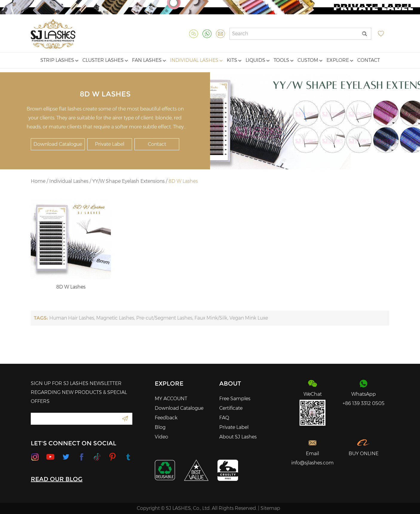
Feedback (166, 418)
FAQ (224, 418)
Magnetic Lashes (115, 318)
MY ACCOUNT (171, 399)
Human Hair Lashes (72, 318)
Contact (369, 60)
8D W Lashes (183, 181)
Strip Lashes (59, 60)
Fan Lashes (149, 60)
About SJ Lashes (238, 437)
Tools (283, 60)
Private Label (110, 144)
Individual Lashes (196, 60)
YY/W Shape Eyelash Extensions (128, 181)
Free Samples (235, 399)
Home (38, 181)
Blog (160, 427)
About (230, 383)
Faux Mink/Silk (211, 318)
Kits (234, 60)
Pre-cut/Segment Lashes (164, 318)
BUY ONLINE (364, 454)
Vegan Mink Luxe (249, 318)
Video (161, 437)
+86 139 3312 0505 (364, 403)
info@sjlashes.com (312, 463)
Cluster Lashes (105, 60)
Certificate (231, 408)
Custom (310, 60)
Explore (340, 60)
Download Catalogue (58, 144)
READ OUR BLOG (57, 479)
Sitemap (270, 508)
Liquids (257, 60)
